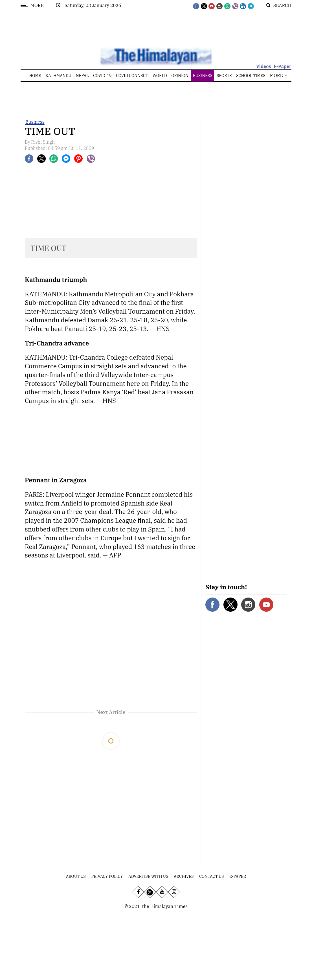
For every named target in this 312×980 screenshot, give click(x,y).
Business (35, 122)
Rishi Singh (43, 142)
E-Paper (282, 66)
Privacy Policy (107, 876)
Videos (264, 66)
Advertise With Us (148, 876)
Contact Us (211, 876)
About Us (76, 876)
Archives (184, 876)
